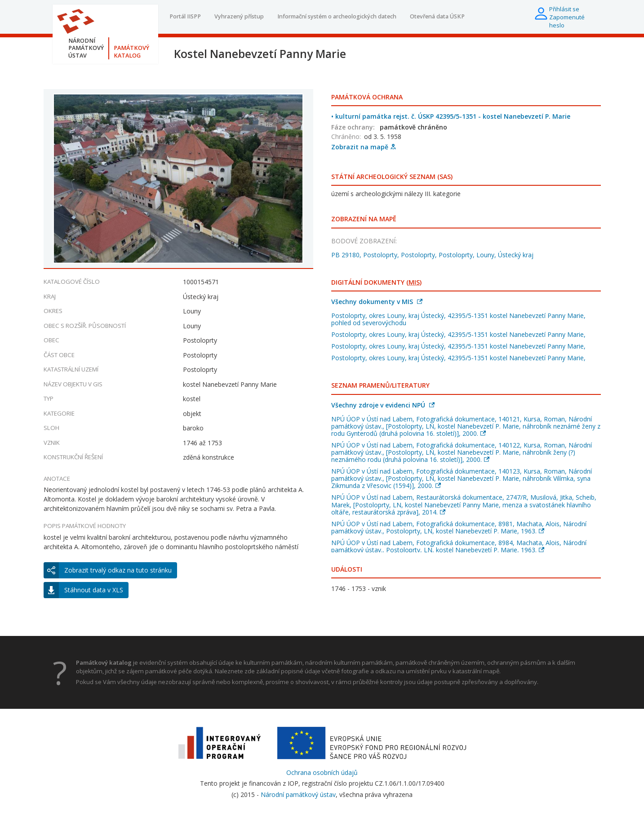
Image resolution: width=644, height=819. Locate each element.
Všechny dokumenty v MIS (377, 302)
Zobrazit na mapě (364, 147)
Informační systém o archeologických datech (337, 16)
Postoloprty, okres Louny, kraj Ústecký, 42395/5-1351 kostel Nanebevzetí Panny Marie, (458, 334)
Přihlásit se (564, 9)
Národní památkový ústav (298, 794)
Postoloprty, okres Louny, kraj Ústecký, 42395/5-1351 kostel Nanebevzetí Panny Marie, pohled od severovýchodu (458, 319)
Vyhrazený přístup (239, 16)
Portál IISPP (185, 16)
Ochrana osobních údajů (322, 772)
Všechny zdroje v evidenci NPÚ (383, 405)
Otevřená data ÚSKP (437, 16)
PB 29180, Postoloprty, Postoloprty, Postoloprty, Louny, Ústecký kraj (432, 255)
